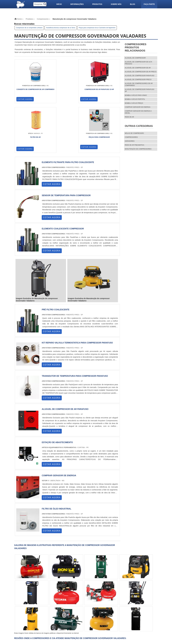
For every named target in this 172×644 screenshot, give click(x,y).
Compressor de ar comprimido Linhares (29, 28)
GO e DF (78, 599)
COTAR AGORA (25, 101)
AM (85, 599)
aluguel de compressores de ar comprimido (139, 84)
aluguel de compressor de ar (138, 68)
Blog (133, 4)
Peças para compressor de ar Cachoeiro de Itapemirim (97, 28)
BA (67, 599)
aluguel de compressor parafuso (139, 76)
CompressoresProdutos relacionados (136, 47)
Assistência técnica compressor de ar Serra (61, 28)
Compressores (131, 137)
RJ (28, 599)
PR (47, 599)
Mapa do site (114, 623)
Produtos (97, 4)
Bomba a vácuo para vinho (136, 95)
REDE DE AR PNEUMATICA (134, 145)
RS (57, 599)
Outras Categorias (139, 126)
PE (62, 599)
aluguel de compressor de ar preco (141, 72)
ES (38, 599)
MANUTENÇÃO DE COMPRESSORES (138, 149)
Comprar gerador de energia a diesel (138, 112)
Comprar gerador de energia (138, 107)
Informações (77, 4)
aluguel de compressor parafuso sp (139, 90)
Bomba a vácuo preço (134, 103)
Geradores (130, 141)
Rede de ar (129, 117)
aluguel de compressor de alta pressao (138, 63)
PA (90, 599)
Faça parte (149, 4)
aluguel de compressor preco (138, 80)
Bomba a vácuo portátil (135, 99)
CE (72, 599)
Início (59, 4)
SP (42, 599)
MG (33, 599)
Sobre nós (116, 4)
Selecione (21, 599)
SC (52, 599)
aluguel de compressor (135, 58)
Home (111, 614)
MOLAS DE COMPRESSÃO (134, 133)
